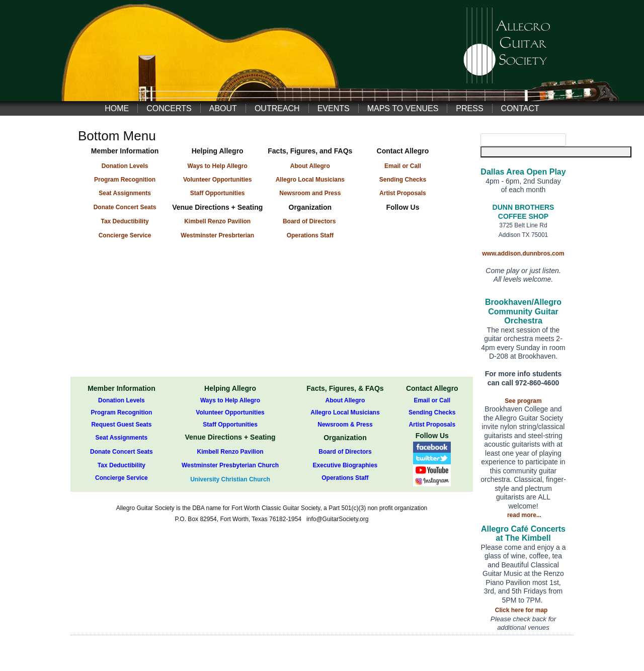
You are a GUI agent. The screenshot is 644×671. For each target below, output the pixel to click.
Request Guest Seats (121, 425)
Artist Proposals (432, 425)
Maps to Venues (403, 108)
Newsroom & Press (345, 425)
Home (117, 108)
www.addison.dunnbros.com (523, 254)
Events (334, 108)
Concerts (169, 108)
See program (523, 401)
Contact (520, 108)
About (223, 108)
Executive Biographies (345, 465)
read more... (524, 515)
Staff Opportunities (230, 425)
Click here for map (521, 610)
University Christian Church (230, 479)
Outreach (277, 108)
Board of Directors (309, 221)
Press (469, 108)
